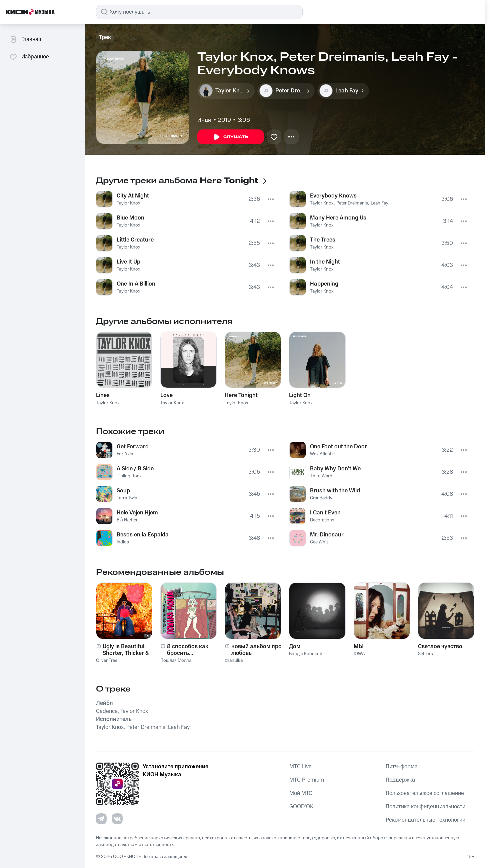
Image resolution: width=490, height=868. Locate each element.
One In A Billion (136, 284)
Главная (25, 39)
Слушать (231, 137)
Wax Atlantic (322, 454)
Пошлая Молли (176, 661)
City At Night (133, 196)
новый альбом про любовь (256, 650)
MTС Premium (307, 780)
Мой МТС (301, 793)
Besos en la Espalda (143, 535)
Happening (324, 284)
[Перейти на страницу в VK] (117, 819)
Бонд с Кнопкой (306, 654)
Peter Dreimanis (352, 203)
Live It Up (128, 262)
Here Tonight (241, 395)
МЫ (359, 646)
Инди (204, 120)
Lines (103, 395)
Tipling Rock (129, 476)
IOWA (359, 654)
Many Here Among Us (338, 218)
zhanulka (234, 661)
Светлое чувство (440, 646)
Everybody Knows (333, 196)
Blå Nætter (127, 520)
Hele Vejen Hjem (137, 513)
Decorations (322, 520)
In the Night (325, 262)
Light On (300, 395)
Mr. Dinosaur (327, 535)
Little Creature (135, 240)
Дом (295, 646)
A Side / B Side (135, 469)
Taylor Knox (128, 203)
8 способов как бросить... (188, 650)
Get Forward (133, 447)
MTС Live (300, 767)
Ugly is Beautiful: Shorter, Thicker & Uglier (126, 650)
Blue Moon (130, 218)
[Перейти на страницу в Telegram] (101, 819)
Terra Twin (127, 498)
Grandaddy (321, 498)
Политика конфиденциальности (425, 807)
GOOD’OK (301, 807)
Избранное (29, 57)
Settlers (425, 654)
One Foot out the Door (338, 447)
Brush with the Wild (335, 491)
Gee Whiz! (320, 542)
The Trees (323, 240)
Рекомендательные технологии (425, 820)
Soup (123, 491)
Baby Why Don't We (335, 469)
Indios (123, 542)
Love (166, 395)
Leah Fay (379, 203)
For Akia (125, 454)
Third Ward (321, 476)
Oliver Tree (107, 661)
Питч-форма (402, 767)
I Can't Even (325, 513)
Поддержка (400, 780)
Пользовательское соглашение (425, 793)
